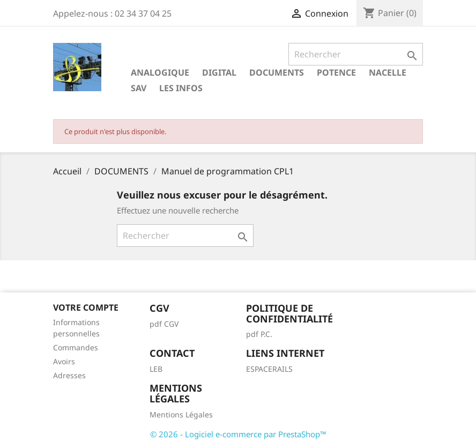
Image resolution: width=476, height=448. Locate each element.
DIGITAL (219, 72)
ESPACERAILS (269, 369)
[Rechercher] (356, 54)
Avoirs (64, 361)
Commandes (76, 347)
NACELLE (388, 72)
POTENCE (336, 72)
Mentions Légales (181, 414)
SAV (139, 88)
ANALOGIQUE (160, 72)
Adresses (69, 375)
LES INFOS (181, 88)
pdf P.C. (259, 334)
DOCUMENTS (277, 72)
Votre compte (86, 307)
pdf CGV (164, 324)
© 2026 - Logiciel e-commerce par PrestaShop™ (238, 434)
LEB (156, 369)
